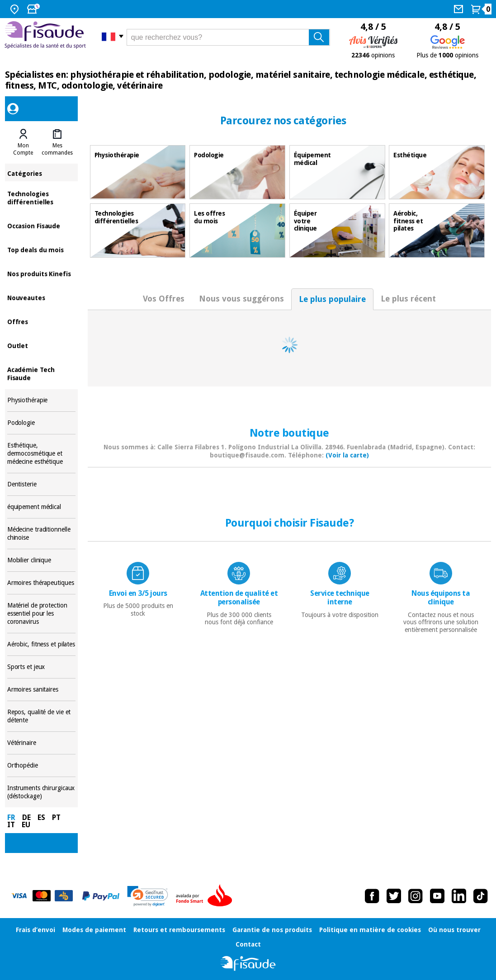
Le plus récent (408, 299)
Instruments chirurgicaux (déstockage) (42, 792)
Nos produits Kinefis (42, 273)
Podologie (42, 423)
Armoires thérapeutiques (42, 583)
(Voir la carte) (347, 455)
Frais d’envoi (35, 930)
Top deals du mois (42, 249)
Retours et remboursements (179, 930)
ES (41, 817)
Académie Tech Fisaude (42, 373)
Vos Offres (164, 299)
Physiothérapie (42, 400)
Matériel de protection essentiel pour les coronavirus (42, 614)
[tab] (23, 142)
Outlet (42, 345)
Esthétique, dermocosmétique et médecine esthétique (42, 454)
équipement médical (42, 507)
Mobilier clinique (42, 560)
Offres (42, 321)
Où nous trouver (454, 930)
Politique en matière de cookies (370, 930)
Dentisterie (42, 484)
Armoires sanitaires (42, 690)
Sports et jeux (42, 667)
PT (56, 817)
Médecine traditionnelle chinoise (42, 534)
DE (26, 817)
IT (11, 825)
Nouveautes (42, 297)
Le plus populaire (332, 299)
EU (26, 825)
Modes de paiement (94, 930)
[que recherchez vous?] (228, 37)
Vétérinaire (42, 743)
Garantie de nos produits (272, 930)
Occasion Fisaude (42, 225)
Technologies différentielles (42, 197)
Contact (248, 944)
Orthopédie (42, 766)
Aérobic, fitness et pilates (42, 644)
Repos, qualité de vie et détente (42, 716)
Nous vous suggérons (241, 299)
